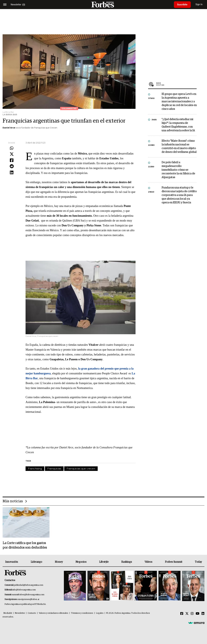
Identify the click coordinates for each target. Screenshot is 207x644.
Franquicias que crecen (81, 469)
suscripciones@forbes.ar (28, 599)
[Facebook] (182, 614)
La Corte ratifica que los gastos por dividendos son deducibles (25, 545)
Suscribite (182, 5)
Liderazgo (36, 562)
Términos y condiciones (82, 613)
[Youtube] (198, 614)
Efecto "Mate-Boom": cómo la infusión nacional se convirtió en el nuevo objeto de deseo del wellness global (179, 147)
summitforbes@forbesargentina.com (28, 595)
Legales (100, 613)
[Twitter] (187, 614)
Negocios (81, 562)
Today (198, 562)
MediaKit (8, 613)
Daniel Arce (9, 128)
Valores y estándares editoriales (54, 613)
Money (59, 562)
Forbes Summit (174, 562)
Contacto (32, 613)
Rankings (127, 562)
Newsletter (20, 613)
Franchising (35, 469)
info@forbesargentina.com (24, 590)
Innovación (12, 562)
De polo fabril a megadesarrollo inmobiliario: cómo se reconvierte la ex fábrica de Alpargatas (178, 170)
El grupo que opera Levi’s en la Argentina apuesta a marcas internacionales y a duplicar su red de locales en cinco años (179, 102)
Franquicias (54, 469)
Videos (148, 562)
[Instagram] (192, 614)
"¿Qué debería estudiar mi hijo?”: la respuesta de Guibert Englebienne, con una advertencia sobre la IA (178, 125)
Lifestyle (104, 562)
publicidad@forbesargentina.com (29, 585)
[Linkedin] (203, 614)
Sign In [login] (199, 4)
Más (176, 84)
